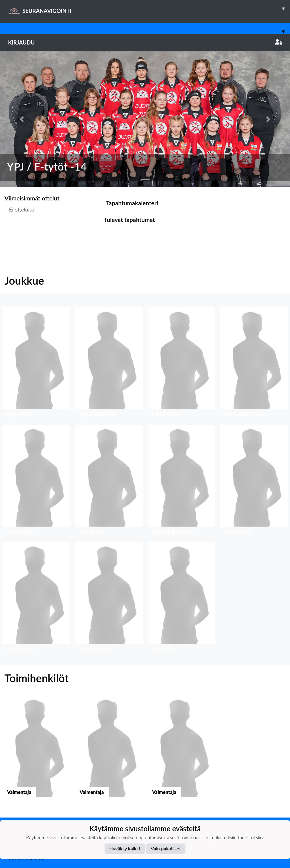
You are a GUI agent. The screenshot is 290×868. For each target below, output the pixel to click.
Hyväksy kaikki (125, 848)
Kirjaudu (145, 42)
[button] (22, 119)
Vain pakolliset (166, 848)
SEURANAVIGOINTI (149, 9)
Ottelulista (19, 233)
